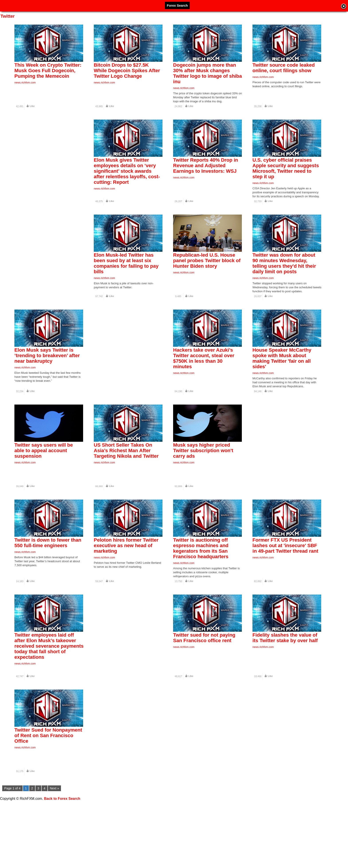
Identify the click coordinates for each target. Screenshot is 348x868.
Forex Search (177, 5)
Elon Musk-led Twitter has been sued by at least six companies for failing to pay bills (126, 280)
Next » (55, 788)
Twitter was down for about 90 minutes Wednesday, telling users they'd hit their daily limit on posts (284, 280)
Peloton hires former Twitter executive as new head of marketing (126, 586)
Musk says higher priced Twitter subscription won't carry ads (203, 483)
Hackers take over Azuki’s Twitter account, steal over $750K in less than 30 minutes (204, 383)
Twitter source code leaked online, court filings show (284, 68)
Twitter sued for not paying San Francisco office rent (204, 687)
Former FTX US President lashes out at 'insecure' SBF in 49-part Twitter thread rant (285, 586)
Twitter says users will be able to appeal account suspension (44, 483)
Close (344, 7)
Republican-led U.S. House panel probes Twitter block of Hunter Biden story (207, 277)
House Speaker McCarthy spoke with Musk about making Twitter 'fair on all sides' (282, 383)
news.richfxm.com (25, 83)
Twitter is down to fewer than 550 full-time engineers (48, 584)
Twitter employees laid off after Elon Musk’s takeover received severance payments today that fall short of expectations (49, 695)
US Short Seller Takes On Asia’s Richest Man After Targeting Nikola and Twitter (126, 483)
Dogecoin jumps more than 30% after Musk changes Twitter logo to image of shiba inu (207, 73)
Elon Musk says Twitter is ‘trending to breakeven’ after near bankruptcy (47, 380)
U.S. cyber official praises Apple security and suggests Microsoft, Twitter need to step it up (286, 176)
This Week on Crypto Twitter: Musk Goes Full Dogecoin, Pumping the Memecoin (48, 71)
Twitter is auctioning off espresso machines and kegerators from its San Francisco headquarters (201, 589)
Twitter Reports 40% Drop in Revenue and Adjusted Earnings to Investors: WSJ (206, 174)
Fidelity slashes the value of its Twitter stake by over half (285, 687)
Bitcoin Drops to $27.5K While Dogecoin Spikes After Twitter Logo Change (127, 71)
